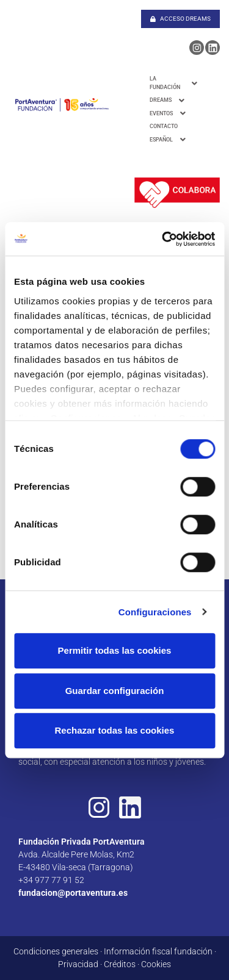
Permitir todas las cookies (115, 650)
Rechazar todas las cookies (115, 730)
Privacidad (78, 964)
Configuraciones (155, 612)
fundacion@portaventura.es (73, 893)
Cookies (156, 964)
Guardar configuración (115, 691)
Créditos (120, 964)
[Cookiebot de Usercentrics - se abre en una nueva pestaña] (163, 239)
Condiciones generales (56, 951)
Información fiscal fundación (158, 951)
